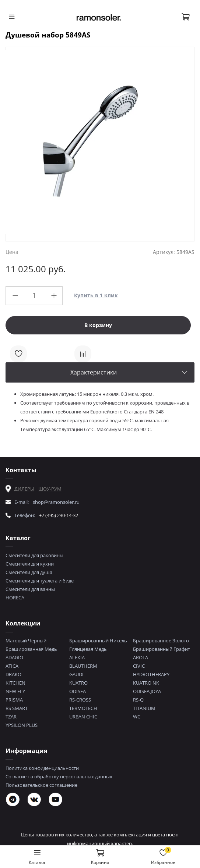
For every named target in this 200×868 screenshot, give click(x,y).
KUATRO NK (146, 683)
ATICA (12, 666)
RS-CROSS (80, 700)
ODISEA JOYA (147, 691)
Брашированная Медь (31, 649)
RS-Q (138, 700)
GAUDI (76, 674)
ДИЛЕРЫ (24, 489)
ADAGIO (14, 657)
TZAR (11, 717)
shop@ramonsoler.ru (56, 502)
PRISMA (14, 700)
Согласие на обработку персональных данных (59, 776)
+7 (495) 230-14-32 (59, 515)
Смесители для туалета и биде (40, 581)
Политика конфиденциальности (42, 768)
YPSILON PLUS (22, 725)
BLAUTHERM (83, 666)
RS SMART (17, 708)
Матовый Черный (26, 641)
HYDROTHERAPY (151, 674)
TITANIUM (144, 708)
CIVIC (139, 666)
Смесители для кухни (30, 564)
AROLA (141, 657)
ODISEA (78, 691)
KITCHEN (15, 683)
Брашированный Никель (98, 641)
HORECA (15, 598)
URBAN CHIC (83, 717)
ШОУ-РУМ (50, 489)
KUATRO (78, 683)
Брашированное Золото (161, 641)
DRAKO (13, 674)
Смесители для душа (29, 572)
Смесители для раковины (34, 555)
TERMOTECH (83, 708)
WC (137, 717)
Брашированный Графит (162, 649)
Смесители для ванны (30, 589)
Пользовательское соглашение (41, 785)
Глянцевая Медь (88, 649)
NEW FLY (15, 691)
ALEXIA (77, 657)
